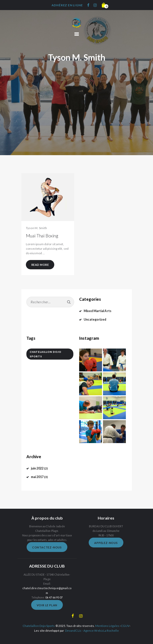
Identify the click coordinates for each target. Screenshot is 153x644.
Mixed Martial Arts (97, 311)
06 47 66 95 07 (54, 592)
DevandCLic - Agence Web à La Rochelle (92, 625)
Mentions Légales (107, 620)
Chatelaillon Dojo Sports (39, 620)
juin (37, 468)
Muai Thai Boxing (42, 236)
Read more (40, 265)
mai (37, 476)
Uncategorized (94, 319)
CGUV (124, 620)
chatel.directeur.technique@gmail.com (47, 588)
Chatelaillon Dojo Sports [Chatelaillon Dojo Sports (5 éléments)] (45, 354)
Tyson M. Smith (37, 228)
